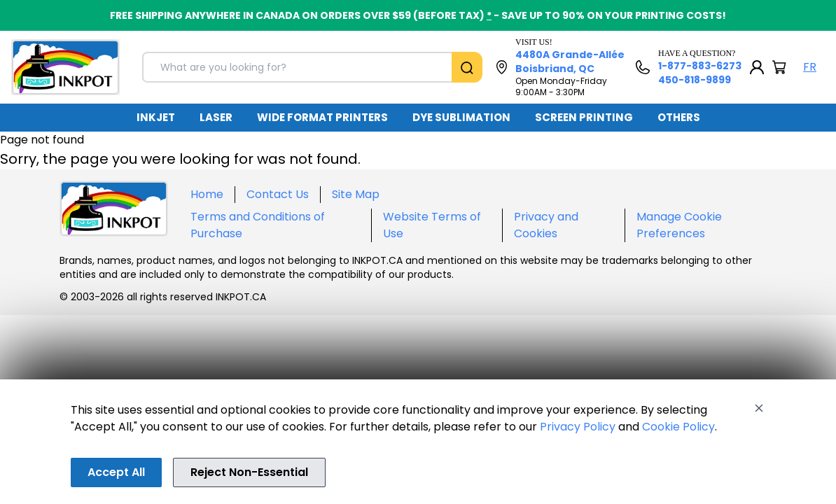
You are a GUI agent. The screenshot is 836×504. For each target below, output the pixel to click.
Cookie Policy (678, 427)
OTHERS (679, 117)
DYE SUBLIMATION (461, 117)
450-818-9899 (695, 80)
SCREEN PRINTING (584, 117)
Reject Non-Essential (249, 472)
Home (207, 194)
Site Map (356, 194)
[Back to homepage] (65, 67)
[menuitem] (156, 118)
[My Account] (757, 67)
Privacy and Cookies (546, 225)
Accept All (116, 472)
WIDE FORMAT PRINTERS (322, 117)
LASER (216, 117)
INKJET (156, 117)
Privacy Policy (578, 427)
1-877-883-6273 (700, 66)
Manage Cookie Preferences (679, 225)
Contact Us (278, 194)
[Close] (759, 408)
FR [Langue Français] (810, 67)
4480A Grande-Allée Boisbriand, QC (570, 62)
